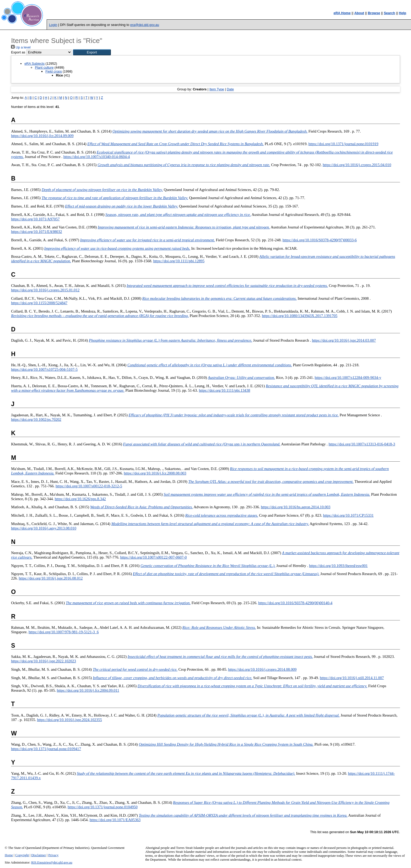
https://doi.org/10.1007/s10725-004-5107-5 (44, 369)
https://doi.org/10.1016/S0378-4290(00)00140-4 (295, 603)
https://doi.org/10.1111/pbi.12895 (179, 261)
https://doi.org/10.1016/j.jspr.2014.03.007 (344, 340)
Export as (18, 52)
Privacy (53, 855)
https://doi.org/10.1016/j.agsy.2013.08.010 (44, 528)
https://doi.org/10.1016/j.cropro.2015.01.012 (45, 290)
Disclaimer (39, 855)
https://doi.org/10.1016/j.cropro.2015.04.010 (357, 165)
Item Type (217, 89)
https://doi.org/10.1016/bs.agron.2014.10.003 (296, 507)
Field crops (54, 71)
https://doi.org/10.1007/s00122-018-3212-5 (89, 486)
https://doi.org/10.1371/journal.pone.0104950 (103, 807)
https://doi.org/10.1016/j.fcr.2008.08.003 (155, 473)
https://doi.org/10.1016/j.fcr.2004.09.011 (88, 690)
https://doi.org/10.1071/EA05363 (115, 820)
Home (9, 855)
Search (389, 13)
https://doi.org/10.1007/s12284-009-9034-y (348, 378)
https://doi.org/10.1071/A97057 (35, 219)
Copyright (22, 855)
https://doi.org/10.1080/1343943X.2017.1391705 (300, 316)
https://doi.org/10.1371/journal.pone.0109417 (46, 749)
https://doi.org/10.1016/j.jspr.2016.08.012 (51, 578)
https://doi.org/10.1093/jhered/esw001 (338, 566)
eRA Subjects (34, 64)
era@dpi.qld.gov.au (145, 25)
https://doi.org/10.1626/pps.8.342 (80, 499)
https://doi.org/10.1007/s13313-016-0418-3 (362, 444)
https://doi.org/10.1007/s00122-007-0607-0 (154, 557)
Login (53, 25)
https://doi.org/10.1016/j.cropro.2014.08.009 (262, 669)
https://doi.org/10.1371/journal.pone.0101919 (344, 144)
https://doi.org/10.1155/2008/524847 (39, 303)
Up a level (21, 47)
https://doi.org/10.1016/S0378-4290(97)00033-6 (320, 240)
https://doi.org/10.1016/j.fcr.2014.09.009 (42, 136)
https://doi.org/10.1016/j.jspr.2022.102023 (44, 661)
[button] (92, 52)
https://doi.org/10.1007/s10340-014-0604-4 (97, 157)
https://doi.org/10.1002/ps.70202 (36, 419)
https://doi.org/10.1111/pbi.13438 (225, 390)
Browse (374, 13)
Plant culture (44, 67)
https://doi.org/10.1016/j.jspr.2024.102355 (69, 720)
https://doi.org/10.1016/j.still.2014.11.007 (352, 678)
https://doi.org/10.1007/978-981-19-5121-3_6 (64, 632)
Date (230, 89)
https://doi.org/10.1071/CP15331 (348, 515)
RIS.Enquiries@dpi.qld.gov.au (52, 862)
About (359, 13)
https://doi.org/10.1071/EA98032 (36, 232)
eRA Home (342, 13)
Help (403, 13)
